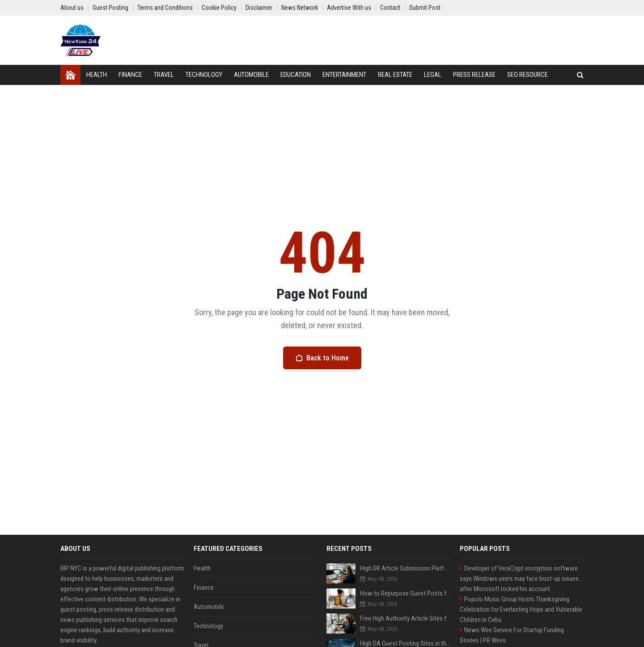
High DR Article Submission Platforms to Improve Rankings (405, 568)
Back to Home (322, 358)
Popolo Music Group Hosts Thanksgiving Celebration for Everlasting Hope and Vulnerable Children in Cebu (521, 609)
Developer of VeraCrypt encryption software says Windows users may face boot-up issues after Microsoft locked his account (519, 579)
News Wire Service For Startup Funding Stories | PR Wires (512, 635)
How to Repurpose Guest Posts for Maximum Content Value (405, 593)
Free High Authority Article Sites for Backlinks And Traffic (405, 618)
